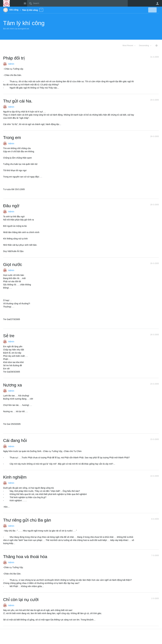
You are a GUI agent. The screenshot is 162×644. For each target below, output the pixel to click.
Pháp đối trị (14, 58)
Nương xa (13, 385)
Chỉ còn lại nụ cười (21, 600)
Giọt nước (13, 265)
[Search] (77, 3)
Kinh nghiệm (15, 477)
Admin (11, 64)
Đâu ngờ (11, 206)
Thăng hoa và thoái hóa (25, 557)
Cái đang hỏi (15, 440)
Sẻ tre (9, 336)
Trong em (12, 138)
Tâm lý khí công (24, 23)
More (41, 10)
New (152, 10)
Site (25, 3)
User (157, 3)
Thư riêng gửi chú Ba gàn (27, 520)
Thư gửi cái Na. (18, 101)
